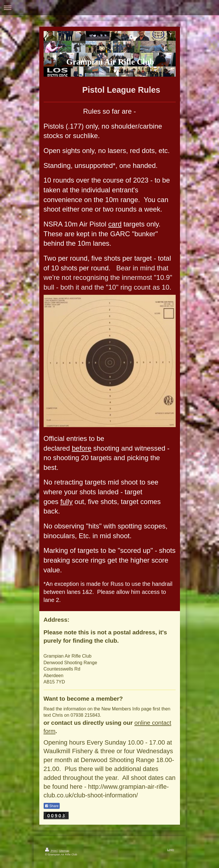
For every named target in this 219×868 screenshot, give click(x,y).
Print (51, 851)
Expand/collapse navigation (109, 8)
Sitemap (64, 851)
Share (52, 806)
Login (171, 849)
